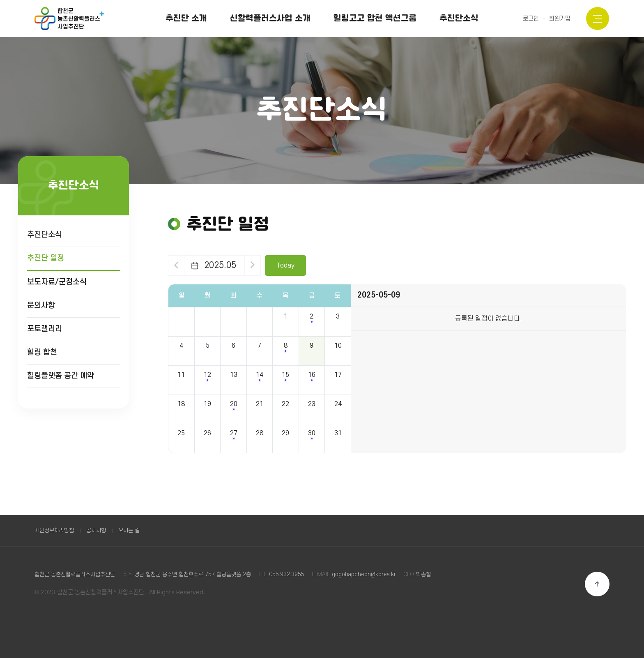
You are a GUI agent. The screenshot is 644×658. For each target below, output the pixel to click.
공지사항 (96, 530)
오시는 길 (129, 530)
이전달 (177, 266)
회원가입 (560, 19)
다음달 (254, 266)
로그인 (531, 19)
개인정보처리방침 (54, 530)
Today (287, 266)
